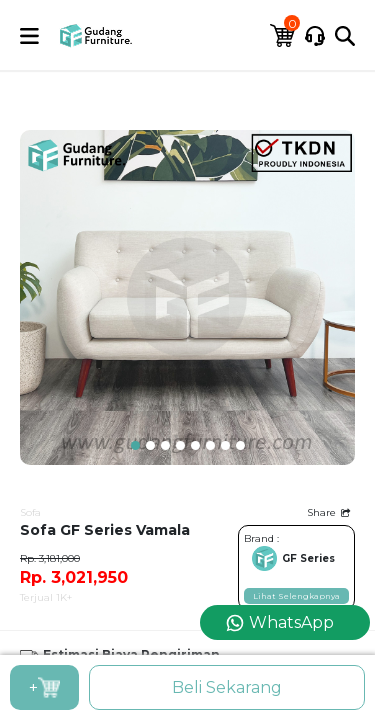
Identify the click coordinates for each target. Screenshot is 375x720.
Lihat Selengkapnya (296, 596)
